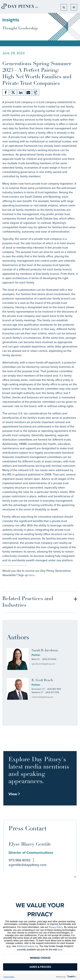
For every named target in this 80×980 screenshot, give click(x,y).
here (32, 575)
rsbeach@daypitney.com (42, 697)
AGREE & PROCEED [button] (40, 967)
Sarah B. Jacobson (45, 650)
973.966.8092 (20, 860)
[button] (75, 877)
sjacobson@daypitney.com (43, 664)
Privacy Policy (56, 927)
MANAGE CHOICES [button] (40, 958)
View (14, 794)
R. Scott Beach (42, 680)
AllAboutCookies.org (27, 946)
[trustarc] (71, 977)
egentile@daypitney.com (28, 865)
